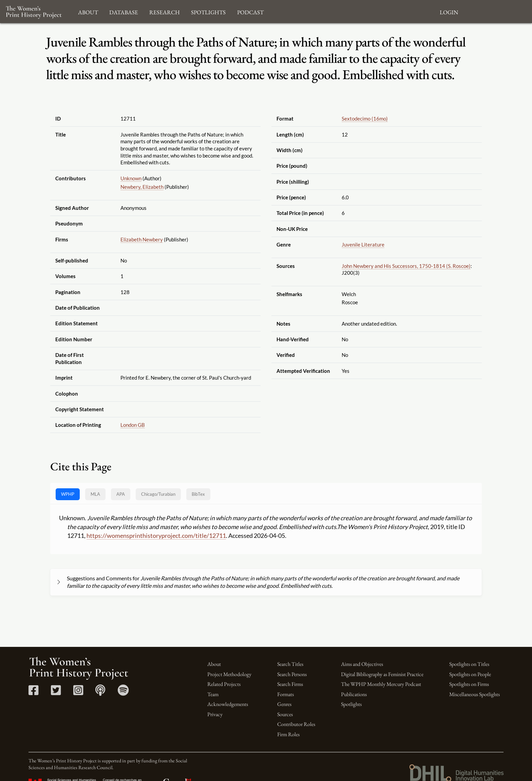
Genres (284, 704)
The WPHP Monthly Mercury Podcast (381, 684)
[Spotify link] (123, 693)
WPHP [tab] (68, 494)
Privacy (215, 714)
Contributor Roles (296, 724)
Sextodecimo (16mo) (365, 119)
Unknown (131, 178)
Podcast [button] (250, 11)
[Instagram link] (78, 693)
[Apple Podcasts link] (100, 693)
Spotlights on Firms (469, 684)
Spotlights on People (470, 674)
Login (449, 11)
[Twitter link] (56, 693)
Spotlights (351, 704)
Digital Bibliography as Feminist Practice (382, 674)
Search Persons (292, 674)
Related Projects (224, 684)
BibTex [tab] (198, 494)
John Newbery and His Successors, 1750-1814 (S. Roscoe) (406, 266)
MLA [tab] (95, 494)
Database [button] (124, 11)
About (214, 664)
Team (213, 694)
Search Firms (290, 684)
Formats (286, 694)
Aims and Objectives (362, 664)
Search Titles (290, 664)
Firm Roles (288, 734)
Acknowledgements (228, 704)
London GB (133, 425)
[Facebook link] (33, 693)
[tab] (158, 494)
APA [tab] (121, 494)
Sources (285, 714)
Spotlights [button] (208, 11)
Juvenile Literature (363, 244)
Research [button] (165, 11)
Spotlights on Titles (469, 664)
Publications (354, 694)
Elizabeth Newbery (142, 239)
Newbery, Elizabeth (142, 187)
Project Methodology (229, 674)
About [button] (88, 11)
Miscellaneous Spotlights (474, 694)
